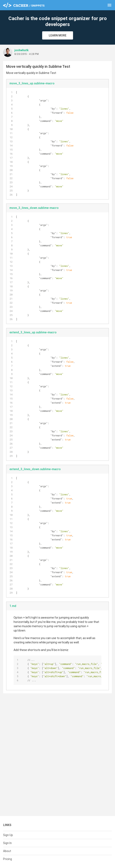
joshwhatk (21, 50)
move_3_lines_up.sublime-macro (32, 83)
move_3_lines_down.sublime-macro (34, 208)
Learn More (58, 35)
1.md (13, 606)
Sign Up (8, 835)
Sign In (7, 843)
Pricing (8, 859)
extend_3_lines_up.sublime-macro (33, 332)
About (7, 851)
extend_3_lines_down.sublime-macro (35, 469)
